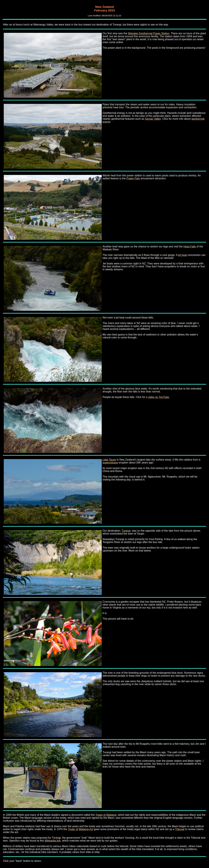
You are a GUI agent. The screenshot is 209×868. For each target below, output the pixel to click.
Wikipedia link (53, 841)
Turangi (126, 531)
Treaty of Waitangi (106, 815)
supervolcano (110, 463)
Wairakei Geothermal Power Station (149, 33)
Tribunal (180, 829)
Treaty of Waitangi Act (80, 829)
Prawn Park (133, 178)
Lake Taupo (109, 460)
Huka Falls (190, 247)
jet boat (182, 255)
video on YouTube (159, 397)
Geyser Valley (153, 119)
